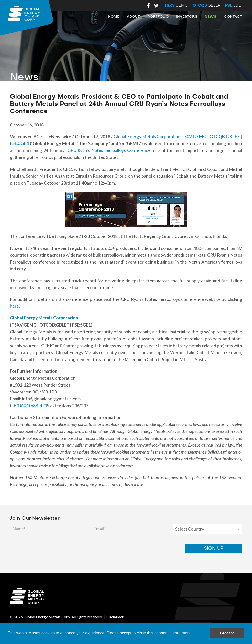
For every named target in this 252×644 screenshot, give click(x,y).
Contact (233, 17)
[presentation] (163, 548)
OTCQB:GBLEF (224, 137)
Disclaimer (115, 617)
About (133, 17)
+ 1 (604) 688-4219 (31, 406)
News (211, 17)
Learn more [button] (181, 633)
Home (114, 17)
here (14, 306)
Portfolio (158, 17)
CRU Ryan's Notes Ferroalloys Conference (109, 150)
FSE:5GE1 (20, 143)
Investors (187, 17)
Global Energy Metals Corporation (146, 137)
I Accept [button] (227, 633)
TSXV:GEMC (193, 137)
